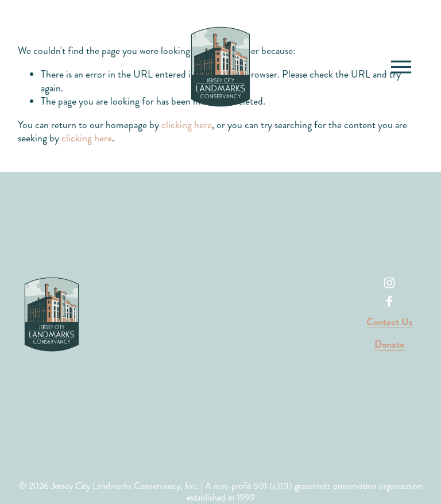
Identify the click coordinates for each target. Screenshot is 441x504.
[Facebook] (389, 301)
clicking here (87, 138)
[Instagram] (389, 283)
